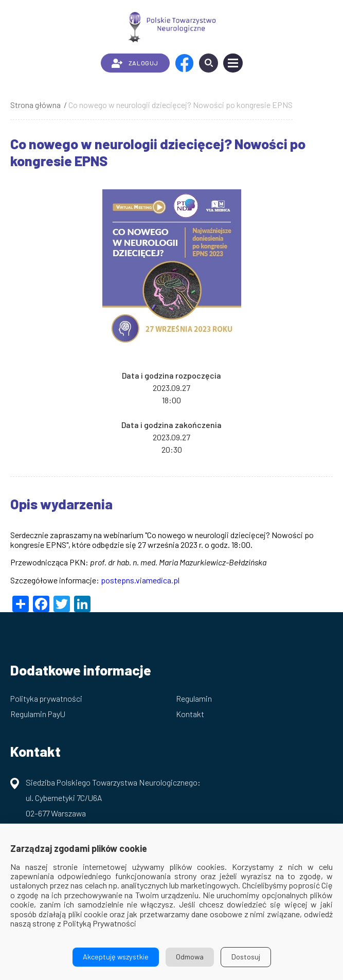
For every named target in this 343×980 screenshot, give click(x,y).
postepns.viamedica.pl (140, 580)
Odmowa (190, 957)
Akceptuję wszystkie (116, 957)
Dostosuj (246, 957)
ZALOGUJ (135, 63)
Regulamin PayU (38, 714)
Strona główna (35, 105)
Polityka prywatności (46, 698)
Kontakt (190, 714)
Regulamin (194, 698)
